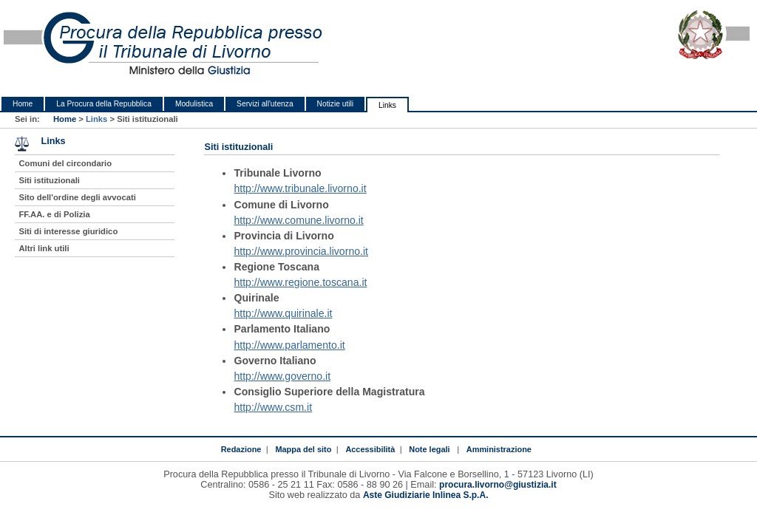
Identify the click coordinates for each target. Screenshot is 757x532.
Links (387, 105)
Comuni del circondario (65, 163)
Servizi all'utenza (265, 104)
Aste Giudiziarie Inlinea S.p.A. (426, 495)
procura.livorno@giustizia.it (498, 485)
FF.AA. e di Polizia (54, 214)
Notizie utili (335, 104)
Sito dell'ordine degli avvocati (77, 197)
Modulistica (194, 104)
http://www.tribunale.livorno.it (300, 188)
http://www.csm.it (273, 407)
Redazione (241, 449)
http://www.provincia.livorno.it (301, 251)
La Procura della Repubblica (104, 104)
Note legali (429, 449)
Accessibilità (370, 449)
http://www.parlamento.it (289, 345)
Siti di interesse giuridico (68, 231)
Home (23, 104)
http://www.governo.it (282, 376)
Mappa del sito (303, 449)
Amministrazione (499, 449)
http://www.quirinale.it (283, 313)
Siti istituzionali (49, 180)
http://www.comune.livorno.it (298, 220)
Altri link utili (44, 248)
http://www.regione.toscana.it (300, 282)
